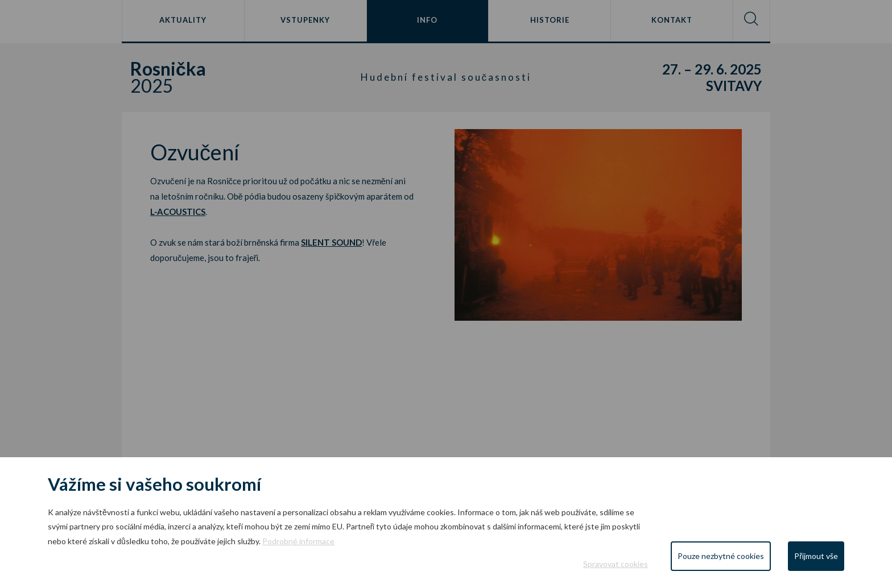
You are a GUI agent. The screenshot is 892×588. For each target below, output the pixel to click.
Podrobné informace (298, 541)
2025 (203, 78)
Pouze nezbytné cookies (721, 556)
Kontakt (672, 20)
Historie (550, 20)
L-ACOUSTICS (178, 212)
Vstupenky (305, 20)
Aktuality (183, 20)
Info (427, 20)
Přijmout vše (816, 556)
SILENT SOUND (331, 242)
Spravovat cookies (616, 564)
